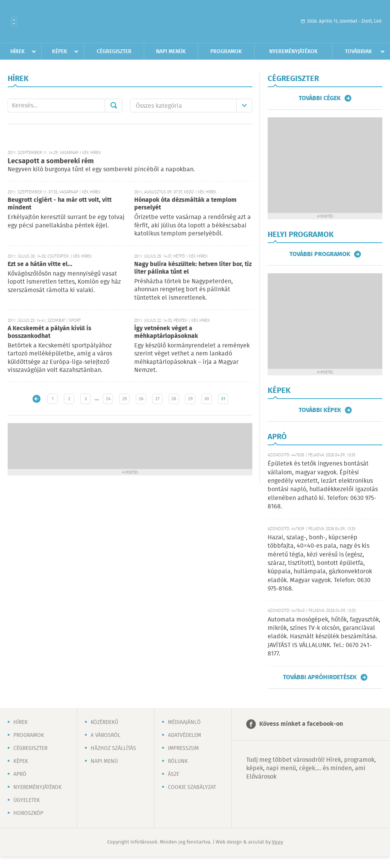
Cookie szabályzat (192, 787)
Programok (226, 52)
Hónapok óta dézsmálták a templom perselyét (185, 204)
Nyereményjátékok (293, 52)
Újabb (37, 399)
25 (125, 399)
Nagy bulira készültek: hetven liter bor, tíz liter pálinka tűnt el (193, 268)
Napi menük (171, 52)
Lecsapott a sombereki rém (51, 161)
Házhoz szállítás (113, 748)
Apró (20, 774)
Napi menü (104, 761)
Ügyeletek (27, 800)
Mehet (114, 105)
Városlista (14, 22)
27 (157, 399)
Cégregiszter (114, 52)
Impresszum (183, 748)
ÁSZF (174, 774)
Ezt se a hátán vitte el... (40, 264)
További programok (320, 254)
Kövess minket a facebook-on (301, 724)
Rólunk (178, 761)
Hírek (18, 52)
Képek (60, 52)
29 (190, 399)
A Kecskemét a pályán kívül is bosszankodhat (50, 332)
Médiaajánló (184, 722)
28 (174, 399)
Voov (277, 842)
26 (141, 399)
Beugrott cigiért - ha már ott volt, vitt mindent (60, 204)
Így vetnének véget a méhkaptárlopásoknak (166, 332)
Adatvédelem (184, 735)
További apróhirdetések (320, 677)
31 (223, 399)
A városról (106, 735)
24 (108, 399)
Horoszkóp (28, 813)
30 (207, 399)
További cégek (320, 98)
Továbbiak (358, 52)
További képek (320, 410)
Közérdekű (104, 722)
